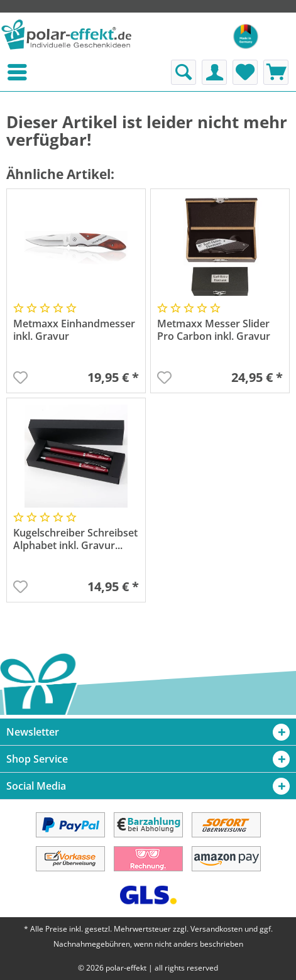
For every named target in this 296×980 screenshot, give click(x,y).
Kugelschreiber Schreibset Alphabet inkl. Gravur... (75, 539)
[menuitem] (3, 72)
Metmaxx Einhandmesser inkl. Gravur (74, 330)
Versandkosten (217, 929)
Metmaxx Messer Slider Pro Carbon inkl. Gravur (214, 330)
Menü (3, 72)
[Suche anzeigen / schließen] (184, 72)
